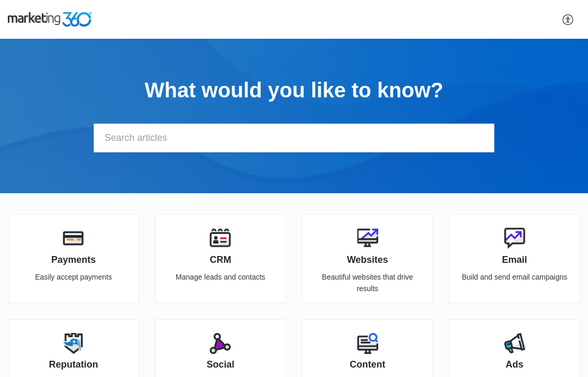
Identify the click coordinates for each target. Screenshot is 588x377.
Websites (367, 260)
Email (515, 260)
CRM (220, 260)
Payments (73, 260)
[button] (568, 19)
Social (220, 364)
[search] (294, 138)
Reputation (73, 364)
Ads (515, 364)
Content (368, 364)
